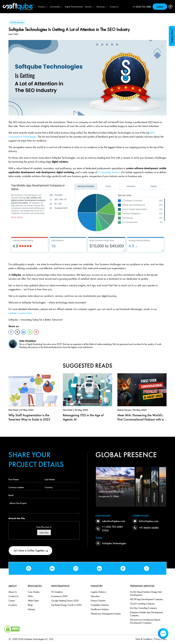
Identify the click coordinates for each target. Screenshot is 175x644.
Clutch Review (17, 22)
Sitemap (31, 610)
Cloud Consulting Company (142, 604)
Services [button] (90, 7)
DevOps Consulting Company (143, 608)
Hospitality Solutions (100, 605)
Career (160, 7)
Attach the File (17, 518)
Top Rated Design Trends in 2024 (66, 605)
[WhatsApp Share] (30, 332)
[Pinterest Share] (36, 332)
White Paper (33, 601)
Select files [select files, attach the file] (44, 533)
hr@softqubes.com (149, 521)
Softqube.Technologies (114, 543)
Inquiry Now (172, 36)
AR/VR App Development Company (146, 600)
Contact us (114, 7)
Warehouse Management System (106, 614)
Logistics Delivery (98, 592)
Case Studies (34, 592)
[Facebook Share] (11, 332)
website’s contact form (20, 313)
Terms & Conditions (143, 639)
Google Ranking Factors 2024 (65, 601)
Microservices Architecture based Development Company (145, 622)
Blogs (30, 605)
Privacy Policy (160, 639)
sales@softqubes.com (114, 521)
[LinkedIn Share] (24, 332)
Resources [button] (102, 7)
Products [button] (43, 7)
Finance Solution (98, 601)
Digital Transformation (74, 7)
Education (95, 597)
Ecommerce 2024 (59, 597)
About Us (13, 592)
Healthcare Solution (100, 610)
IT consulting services (109, 172)
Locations (13, 605)
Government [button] (56, 7)
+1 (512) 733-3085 (142, 7)
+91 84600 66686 (149, 528)
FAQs (30, 597)
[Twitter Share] (17, 332)
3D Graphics (57, 592)
